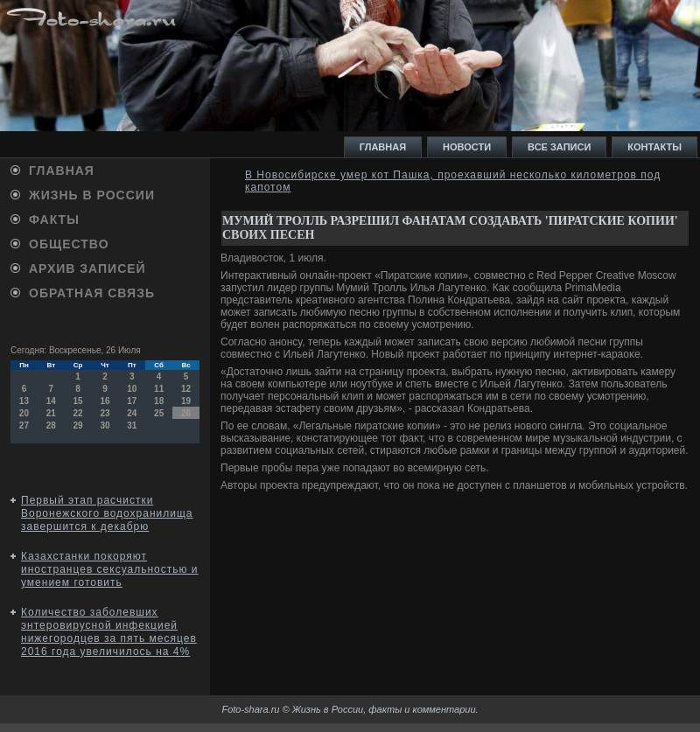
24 (132, 413)
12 (186, 389)
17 (132, 401)
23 (105, 413)
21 (51, 413)
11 (159, 389)
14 (51, 401)
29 (78, 425)
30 (105, 425)
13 (24, 401)
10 (132, 389)
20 (24, 413)
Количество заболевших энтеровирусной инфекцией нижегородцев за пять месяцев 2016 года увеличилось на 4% (109, 632)
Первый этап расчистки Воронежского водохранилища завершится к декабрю (107, 513)
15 (78, 401)
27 (24, 425)
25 (159, 413)
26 (186, 413)
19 (186, 401)
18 (159, 401)
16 (105, 401)
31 (132, 425)
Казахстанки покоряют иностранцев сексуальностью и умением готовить (110, 569)
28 (51, 425)
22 (78, 413)
